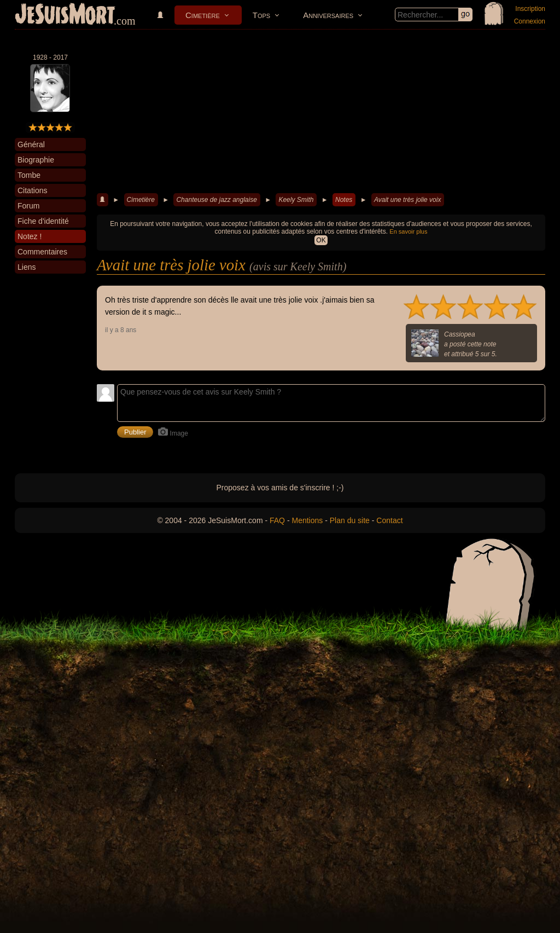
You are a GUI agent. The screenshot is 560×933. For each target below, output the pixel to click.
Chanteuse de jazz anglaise (216, 200)
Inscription (530, 9)
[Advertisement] (321, 112)
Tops (261, 15)
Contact (389, 520)
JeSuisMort (65, 15)
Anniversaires (328, 15)
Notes (344, 200)
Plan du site (350, 520)
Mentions (307, 520)
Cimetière (203, 15)
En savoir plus (408, 231)
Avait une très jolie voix (408, 200)
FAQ (277, 520)
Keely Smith (296, 200)
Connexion (530, 21)
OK (321, 240)
